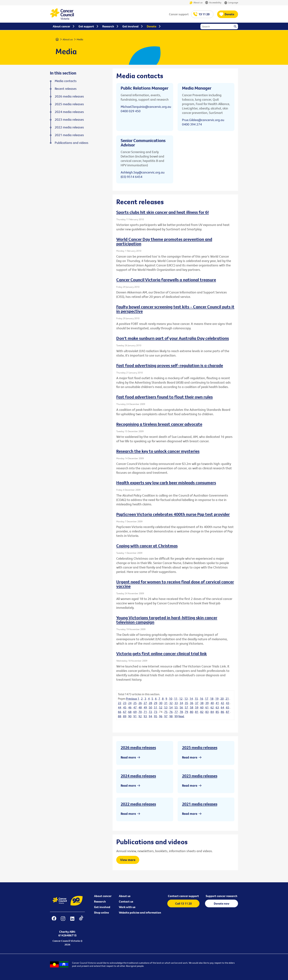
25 (135, 703)
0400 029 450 (131, 111)
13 (186, 699)
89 (125, 716)
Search (235, 27)
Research (100, 901)
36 (192, 703)
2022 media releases (138, 804)
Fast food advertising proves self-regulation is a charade (170, 365)
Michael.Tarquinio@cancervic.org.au (146, 107)
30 (161, 703)
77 (176, 712)
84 (212, 712)
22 (120, 703)
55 (176, 707)
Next (181, 716)
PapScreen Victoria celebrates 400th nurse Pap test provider (173, 514)
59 (197, 707)
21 (227, 699)
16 (201, 699)
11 (176, 699)
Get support (86, 26)
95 (156, 716)
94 (150, 716)
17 (207, 699)
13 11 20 (204, 14)
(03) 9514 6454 (132, 177)
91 (135, 716)
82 (202, 712)
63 (217, 707)
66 (120, 712)
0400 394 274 (192, 124)
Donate (229, 14)
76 (171, 712)
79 (186, 712)
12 (181, 699)
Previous (132, 699)
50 (150, 707)
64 (222, 707)
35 (186, 703)
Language (231, 3)
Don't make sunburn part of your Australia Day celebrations (173, 338)
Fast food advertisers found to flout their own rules (164, 397)
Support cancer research (222, 896)
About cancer (103, 896)
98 (171, 716)
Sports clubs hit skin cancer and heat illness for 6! (163, 212)
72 (150, 712)
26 (140, 703)
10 (171, 699)
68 (130, 712)
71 (145, 712)
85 (217, 712)
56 (181, 707)
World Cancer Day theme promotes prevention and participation (164, 241)
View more (128, 860)
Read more (128, 757)
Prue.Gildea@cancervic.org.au (203, 120)
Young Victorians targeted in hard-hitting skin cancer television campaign (167, 620)
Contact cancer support (183, 896)
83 (207, 712)
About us (196, 3)
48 (140, 707)
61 (207, 707)
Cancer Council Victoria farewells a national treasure (166, 280)
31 (166, 703)
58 (192, 707)
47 (135, 707)
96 (161, 716)
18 (212, 699)
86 (222, 712)
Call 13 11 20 (183, 903)
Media (80, 39)
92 (140, 716)
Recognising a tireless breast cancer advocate (159, 424)
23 (125, 703)
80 (192, 712)
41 (217, 703)
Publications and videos (72, 143)
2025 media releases (200, 747)
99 (176, 716)
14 (191, 699)
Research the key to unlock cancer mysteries (158, 451)
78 (181, 712)
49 (145, 707)
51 (156, 707)
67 (125, 712)
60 (202, 707)
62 (212, 707)
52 (161, 707)
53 (166, 707)
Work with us (127, 907)
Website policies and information (140, 912)
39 (207, 703)
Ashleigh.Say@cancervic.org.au (143, 172)
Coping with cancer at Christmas (147, 546)
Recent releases (66, 89)
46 (130, 707)
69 (135, 712)
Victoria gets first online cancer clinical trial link (162, 653)
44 (120, 707)
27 (145, 703)
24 (130, 703)
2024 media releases (138, 776)
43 (228, 703)
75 (166, 712)
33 (176, 703)
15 (196, 699)
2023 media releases (200, 776)
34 (181, 703)
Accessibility (213, 3)
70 (140, 712)
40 (212, 703)
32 (171, 703)
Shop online (101, 912)
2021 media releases (200, 804)
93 (145, 716)
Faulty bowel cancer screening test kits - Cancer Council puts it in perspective (175, 309)
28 (150, 703)
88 (120, 716)
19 (217, 699)
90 (130, 716)
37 (197, 703)
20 (222, 699)
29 (156, 703)
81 (197, 712)
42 (222, 703)
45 (125, 707)
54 (171, 707)
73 (156, 712)
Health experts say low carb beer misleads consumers (166, 483)
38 (202, 703)
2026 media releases (138, 747)
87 (228, 712)
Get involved (102, 907)
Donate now (222, 903)
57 (186, 707)
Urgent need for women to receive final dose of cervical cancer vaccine (175, 584)
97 (166, 716)
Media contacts (66, 81)
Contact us (126, 901)
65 (228, 707)
